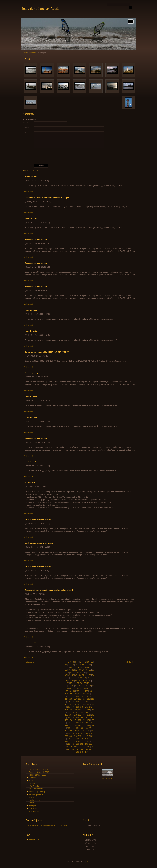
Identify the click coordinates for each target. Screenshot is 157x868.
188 (93, 726)
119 (75, 699)
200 (88, 731)
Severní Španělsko (36, 794)
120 (80, 699)
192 (82, 728)
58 (78, 678)
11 (92, 662)
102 (86, 691)
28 (92, 667)
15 (76, 665)
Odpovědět (29, 192)
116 (91, 696)
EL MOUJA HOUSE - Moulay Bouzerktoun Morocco (47, 825)
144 (71, 710)
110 (93, 694)
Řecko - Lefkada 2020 (37, 775)
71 (93, 681)
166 (82, 718)
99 (74, 691)
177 (73, 723)
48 (73, 675)
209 (71, 736)
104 (66, 694)
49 (76, 675)
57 (74, 678)
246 (91, 749)
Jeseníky (32, 778)
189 (69, 728)
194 (91, 728)
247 (73, 752)
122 (88, 699)
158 (75, 715)
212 (84, 736)
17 (83, 665)
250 (86, 752)
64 (69, 681)
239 (88, 747)
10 (88, 662)
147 (84, 710)
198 (80, 731)
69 (86, 681)
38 (68, 673)
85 (83, 686)
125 (73, 702)
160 (84, 715)
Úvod (25, 52)
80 (66, 686)
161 (88, 715)
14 (73, 665)
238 (84, 747)
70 (90, 681)
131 (71, 704)
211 (80, 736)
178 (77, 723)
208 (66, 736)
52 (86, 675)
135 (88, 704)
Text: (24, 133)
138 (73, 707)
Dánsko (32, 803)
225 (84, 741)
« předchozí (29, 662)
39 (71, 673)
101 (82, 691)
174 (88, 720)
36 (90, 670)
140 (82, 707)
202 (69, 733)
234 (66, 747)
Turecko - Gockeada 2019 (39, 769)
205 (82, 733)
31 (73, 670)
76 (81, 683)
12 (66, 665)
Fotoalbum (33, 52)
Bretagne (32, 806)
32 (76, 670)
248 (77, 752)
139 (77, 707)
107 (80, 694)
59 (81, 678)
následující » (129, 662)
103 (91, 691)
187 (88, 726)
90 (71, 688)
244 (82, 749)
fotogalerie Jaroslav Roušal (41, 9)
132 (75, 704)
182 (66, 726)
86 (86, 686)
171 (75, 720)
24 (78, 667)
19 (90, 665)
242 (73, 749)
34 (83, 670)
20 (93, 665)
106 (75, 694)
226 (88, 741)
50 (80, 675)
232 (86, 744)
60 (85, 678)
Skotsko (32, 797)
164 (73, 718)
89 (68, 688)
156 (66, 715)
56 (71, 678)
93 (81, 688)
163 (69, 718)
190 (73, 728)
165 (77, 718)
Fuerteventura (34, 800)
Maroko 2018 (107, 778)
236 (75, 747)
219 (86, 739)
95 (88, 688)
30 (69, 670)
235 (71, 747)
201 (93, 731)
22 (71, 667)
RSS (88, 862)
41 (78, 673)
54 (93, 675)
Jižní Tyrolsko (34, 786)
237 (80, 747)
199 (84, 731)
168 (91, 718)
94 (85, 688)
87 (90, 686)
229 (73, 744)
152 (77, 712)
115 (86, 696)
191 (77, 728)
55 (68, 678)
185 (80, 726)
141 (86, 707)
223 (75, 741)
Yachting (32, 783)
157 (71, 715)
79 (92, 683)
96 (92, 688)
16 (80, 665)
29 (66, 670)
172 (80, 720)
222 (71, 741)
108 (84, 694)
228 (69, 744)
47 (69, 675)
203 (73, 733)
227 (93, 741)
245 (86, 749)
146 (80, 710)
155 (91, 712)
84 (80, 686)
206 (86, 733)
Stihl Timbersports (36, 789)
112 (73, 696)
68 (83, 681)
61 (88, 678)
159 (80, 715)
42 (81, 673)
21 (68, 667)
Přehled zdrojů (34, 840)
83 (76, 686)
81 (69, 686)
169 (66, 720)
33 (80, 670)
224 (80, 741)
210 (75, 736)
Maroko (32, 781)
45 (92, 673)
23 (74, 667)
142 (91, 707)
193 (86, 728)
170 (71, 720)
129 (91, 702)
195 (66, 731)
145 (75, 710)
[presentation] (80, 156)
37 (93, 670)
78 (88, 683)
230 (77, 744)
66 (76, 681)
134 (84, 704)
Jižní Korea (33, 808)
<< (86, 826)
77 (85, 683)
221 (66, 741)
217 (77, 739)
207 (91, 733)
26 (85, 667)
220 (91, 739)
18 (86, 665)
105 (71, 694)
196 (71, 731)
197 (75, 731)
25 (81, 667)
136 (93, 704)
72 (68, 683)
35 (86, 670)
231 (82, 744)
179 (82, 723)
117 (66, 699)
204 (77, 733)
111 (69, 696)
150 (69, 712)
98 (70, 691)
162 (93, 715)
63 (66, 681)
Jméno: (26, 123)
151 (73, 712)
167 (86, 718)
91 (74, 688)
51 (83, 675)
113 (77, 696)
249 (82, 752)
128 (86, 702)
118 (71, 699)
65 (73, 681)
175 (93, 720)
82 (73, 686)
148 (88, 710)
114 (82, 696)
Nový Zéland (34, 811)
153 (82, 712)
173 (84, 720)
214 (93, 736)
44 (88, 673)
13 (69, 665)
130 (66, 704)
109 (88, 694)
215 (69, 739)
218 (82, 739)
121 (84, 699)
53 (90, 675)
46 (66, 675)
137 (69, 707)
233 (91, 744)
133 (80, 704)
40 (74, 673)
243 (77, 749)
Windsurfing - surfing (37, 792)
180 (86, 723)
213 (88, 736)
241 (69, 749)
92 (78, 688)
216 (73, 739)
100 (78, 691)
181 (91, 723)
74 (74, 683)
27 (88, 667)
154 (86, 712)
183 (71, 726)
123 (93, 699)
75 (78, 683)
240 (93, 747)
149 (93, 710)
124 (69, 702)
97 (67, 691)
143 (66, 710)
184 (75, 726)
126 (77, 702)
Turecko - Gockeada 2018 (39, 772)
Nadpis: (26, 128)
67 (80, 681)
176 (69, 723)
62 (92, 678)
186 (84, 726)
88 (93, 686)
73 (71, 683)
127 (82, 702)
